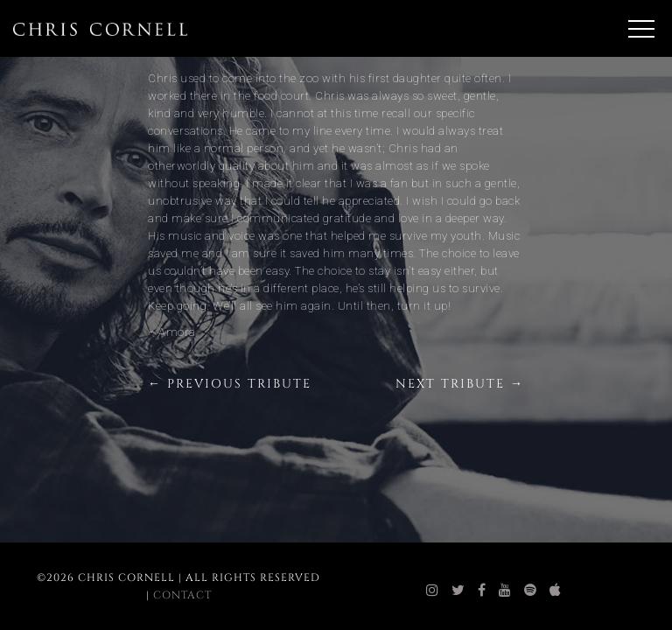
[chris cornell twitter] (458, 591)
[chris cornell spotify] (531, 591)
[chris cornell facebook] (482, 591)
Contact (182, 595)
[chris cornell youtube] (505, 591)
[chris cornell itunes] (556, 591)
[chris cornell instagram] (433, 591)
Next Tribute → (460, 384)
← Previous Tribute (230, 384)
